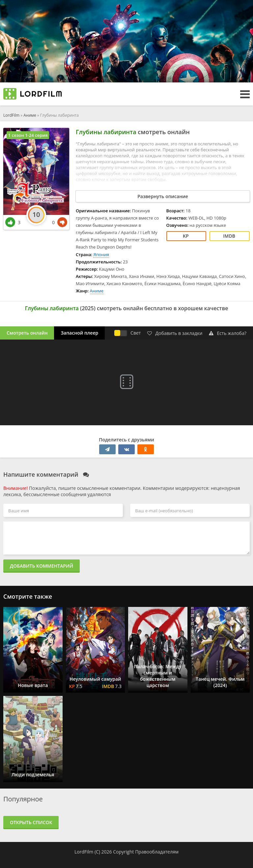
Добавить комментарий (42, 566)
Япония (101, 254)
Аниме (30, 115)
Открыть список (31, 822)
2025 (88, 308)
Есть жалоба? (228, 333)
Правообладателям (157, 852)
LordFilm (11, 115)
